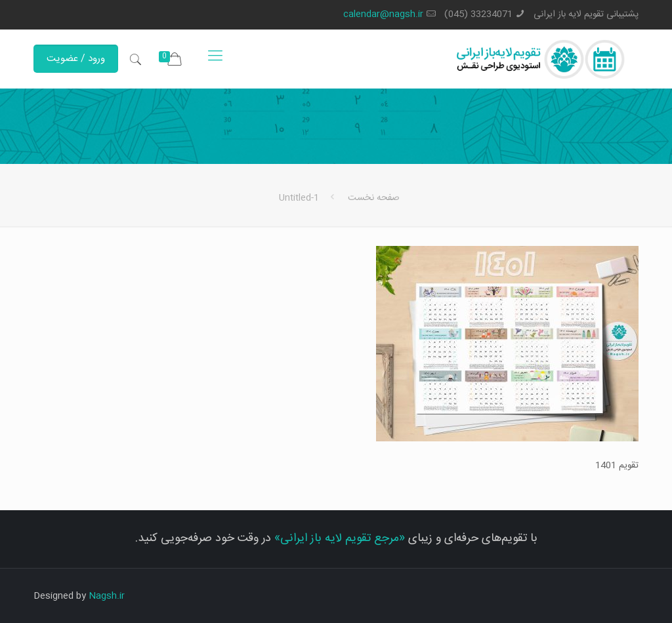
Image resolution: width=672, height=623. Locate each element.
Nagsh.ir (107, 596)
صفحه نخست (374, 198)
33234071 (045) (478, 14)
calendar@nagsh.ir (383, 14)
